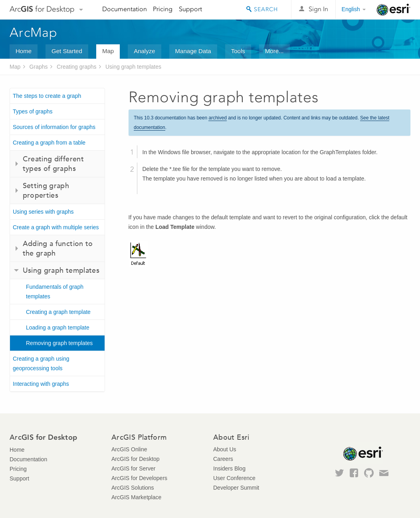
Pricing (163, 9)
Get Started (67, 51)
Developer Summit (236, 488)
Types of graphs (33, 111)
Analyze (144, 51)
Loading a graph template (58, 327)
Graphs (39, 67)
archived (217, 118)
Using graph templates (133, 67)
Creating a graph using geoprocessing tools (41, 363)
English (351, 9)
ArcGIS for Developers (139, 478)
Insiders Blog (229, 468)
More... (274, 51)
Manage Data (193, 51)
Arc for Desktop (42, 9)
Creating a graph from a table (49, 143)
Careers (223, 459)
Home (24, 51)
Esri (393, 10)
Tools (238, 51)
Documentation (125, 9)
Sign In (318, 9)
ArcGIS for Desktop (136, 459)
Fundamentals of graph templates (55, 292)
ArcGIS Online (129, 449)
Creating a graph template (58, 312)
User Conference (234, 478)
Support (190, 9)
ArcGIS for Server (133, 468)
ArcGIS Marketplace (136, 497)
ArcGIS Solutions (133, 488)
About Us (225, 449)
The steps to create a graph (47, 96)
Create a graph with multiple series (56, 227)
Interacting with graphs (41, 384)
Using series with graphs (43, 212)
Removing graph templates (59, 343)
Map (108, 51)
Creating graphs (77, 67)
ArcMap (34, 32)
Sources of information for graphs (54, 127)
